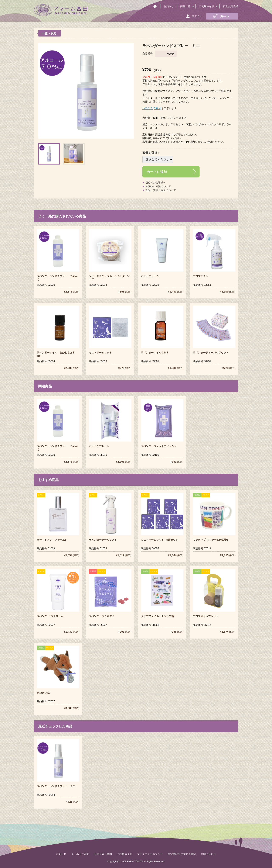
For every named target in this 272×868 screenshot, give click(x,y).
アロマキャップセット (206, 616)
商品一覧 (185, 6)
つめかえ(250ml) (152, 108)
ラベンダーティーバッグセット (211, 353)
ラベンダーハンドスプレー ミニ (56, 786)
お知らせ (169, 6)
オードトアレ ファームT (52, 540)
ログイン (197, 16)
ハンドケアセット (99, 446)
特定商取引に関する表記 (182, 854)
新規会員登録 (230, 6)
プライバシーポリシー (150, 854)
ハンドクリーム (150, 276)
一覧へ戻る (49, 33)
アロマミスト (201, 276)
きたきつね (43, 693)
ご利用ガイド (207, 6)
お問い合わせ (208, 854)
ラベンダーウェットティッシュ (159, 446)
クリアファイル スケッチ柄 (157, 616)
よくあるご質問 (80, 854)
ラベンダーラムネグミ (102, 616)
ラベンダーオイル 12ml (154, 353)
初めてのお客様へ (156, 183)
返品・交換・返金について (161, 190)
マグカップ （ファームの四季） (211, 540)
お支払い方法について (158, 186)
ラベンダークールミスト (103, 540)
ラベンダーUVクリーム (50, 616)
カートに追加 (157, 172)
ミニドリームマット (100, 353)
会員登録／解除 (103, 854)
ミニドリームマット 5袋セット (159, 540)
